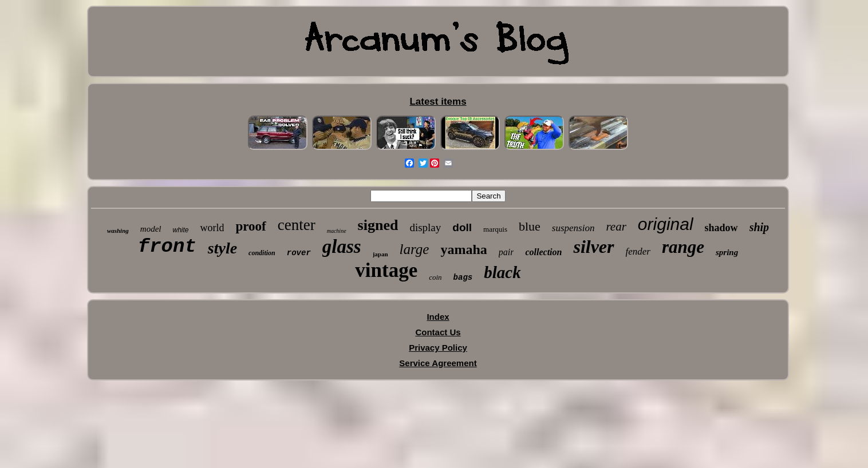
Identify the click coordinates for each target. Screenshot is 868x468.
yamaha (463, 249)
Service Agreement (438, 363)
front (167, 247)
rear (616, 227)
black (502, 272)
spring (727, 252)
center (297, 225)
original (666, 224)
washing (118, 231)
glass (342, 247)
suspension (573, 228)
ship (759, 227)
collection (543, 252)
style (222, 248)
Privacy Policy (438, 348)
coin (435, 277)
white (180, 230)
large (415, 249)
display (425, 227)
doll (462, 227)
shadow (721, 228)
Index (438, 317)
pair (506, 252)
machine (337, 231)
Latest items (438, 102)
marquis (495, 229)
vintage (386, 270)
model (151, 229)
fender (638, 251)
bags (463, 277)
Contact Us (438, 332)
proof (250, 226)
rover (299, 253)
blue (530, 226)
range (683, 247)
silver (593, 247)
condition (262, 253)
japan (380, 254)
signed (378, 225)
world (212, 228)
